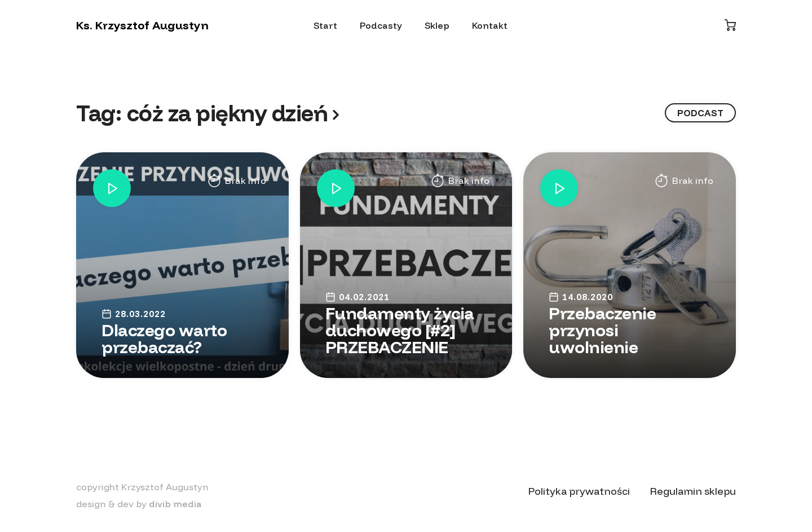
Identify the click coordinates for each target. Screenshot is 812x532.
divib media (175, 504)
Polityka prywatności (579, 491)
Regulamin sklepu (693, 491)
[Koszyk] (730, 25)
